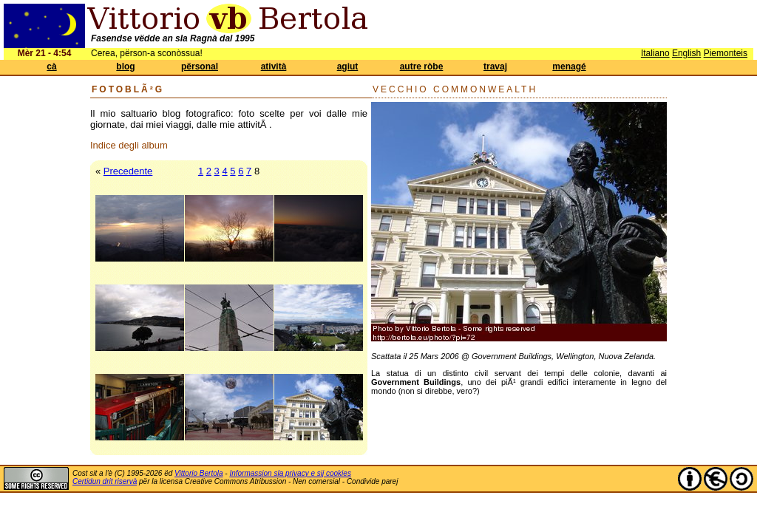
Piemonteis (726, 53)
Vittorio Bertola (198, 473)
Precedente (128, 171)
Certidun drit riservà (105, 481)
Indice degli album (129, 145)
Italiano (655, 53)
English (686, 53)
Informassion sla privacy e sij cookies (290, 473)
